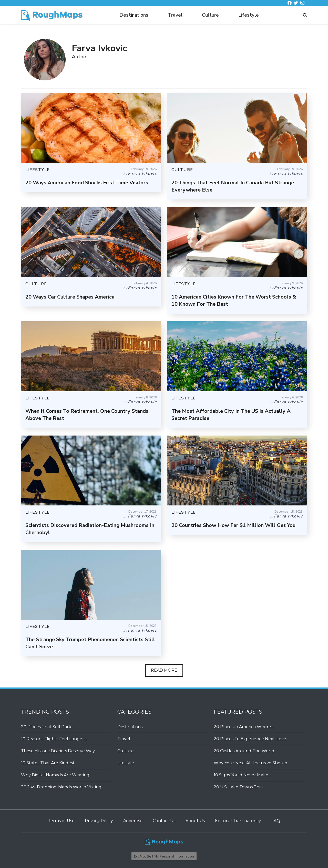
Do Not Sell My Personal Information (164, 856)
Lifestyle (249, 15)
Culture (210, 15)
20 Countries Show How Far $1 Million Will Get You (233, 525)
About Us (195, 821)
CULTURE (182, 170)
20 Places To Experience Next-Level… (252, 739)
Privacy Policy (99, 821)
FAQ (276, 821)
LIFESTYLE (38, 170)
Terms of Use (61, 821)
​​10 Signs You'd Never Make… (242, 775)
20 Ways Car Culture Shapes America (70, 297)
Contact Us (164, 821)
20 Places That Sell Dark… (48, 727)
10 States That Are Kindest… (49, 763)
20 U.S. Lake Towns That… (240, 787)
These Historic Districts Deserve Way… (59, 751)
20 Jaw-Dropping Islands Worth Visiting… (63, 787)
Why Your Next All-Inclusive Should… (252, 763)
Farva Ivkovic (142, 174)
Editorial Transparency (238, 821)
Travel (175, 15)
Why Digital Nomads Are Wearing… (57, 775)
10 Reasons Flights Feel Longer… (54, 739)
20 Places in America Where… (244, 727)
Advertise (133, 821)
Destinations (134, 15)
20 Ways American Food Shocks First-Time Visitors (87, 183)
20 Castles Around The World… (245, 751)
